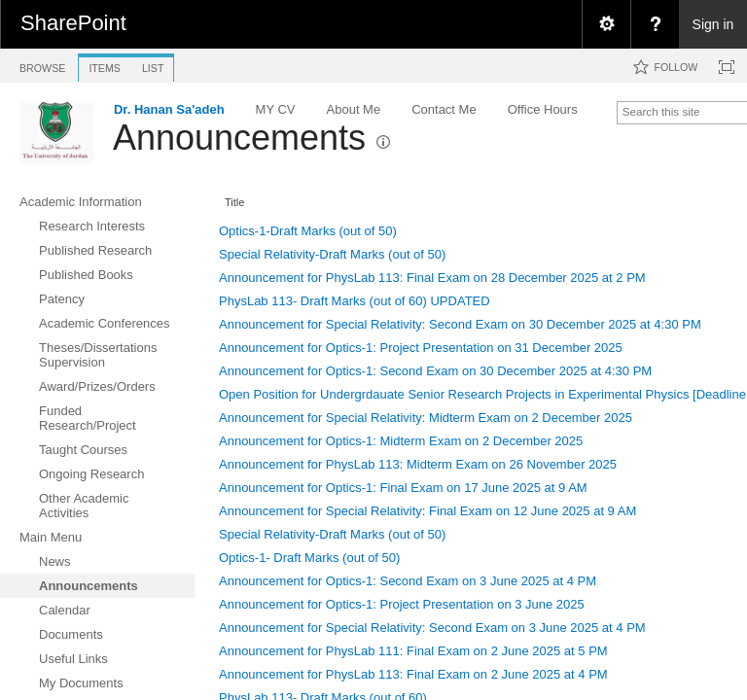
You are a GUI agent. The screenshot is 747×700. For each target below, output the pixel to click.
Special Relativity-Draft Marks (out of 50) (332, 254)
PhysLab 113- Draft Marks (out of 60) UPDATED (355, 301)
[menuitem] (606, 24)
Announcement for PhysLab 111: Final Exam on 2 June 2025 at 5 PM (413, 651)
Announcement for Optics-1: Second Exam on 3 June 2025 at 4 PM (408, 581)
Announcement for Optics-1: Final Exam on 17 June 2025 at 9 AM (403, 488)
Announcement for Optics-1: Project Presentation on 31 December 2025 (421, 348)
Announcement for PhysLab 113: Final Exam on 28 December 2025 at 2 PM (432, 278)
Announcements (239, 138)
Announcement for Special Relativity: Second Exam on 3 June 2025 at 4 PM (432, 628)
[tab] (42, 65)
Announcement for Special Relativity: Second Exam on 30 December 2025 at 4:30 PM (460, 324)
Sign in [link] (713, 24)
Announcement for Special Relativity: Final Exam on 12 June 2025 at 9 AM (427, 511)
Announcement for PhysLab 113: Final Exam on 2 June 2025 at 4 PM (413, 674)
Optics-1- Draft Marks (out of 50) (309, 558)
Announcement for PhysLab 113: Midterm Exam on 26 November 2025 (418, 464)
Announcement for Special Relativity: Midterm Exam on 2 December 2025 (426, 418)
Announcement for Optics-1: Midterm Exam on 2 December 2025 (401, 441)
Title (234, 202)
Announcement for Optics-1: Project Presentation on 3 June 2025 (402, 604)
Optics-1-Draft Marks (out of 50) (308, 231)
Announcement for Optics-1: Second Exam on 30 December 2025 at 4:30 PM (435, 371)
